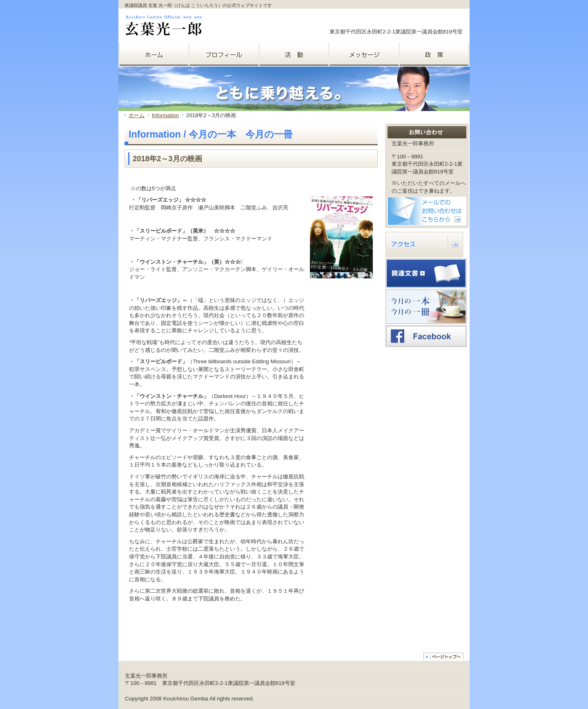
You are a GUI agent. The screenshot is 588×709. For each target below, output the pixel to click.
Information (165, 115)
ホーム (137, 115)
